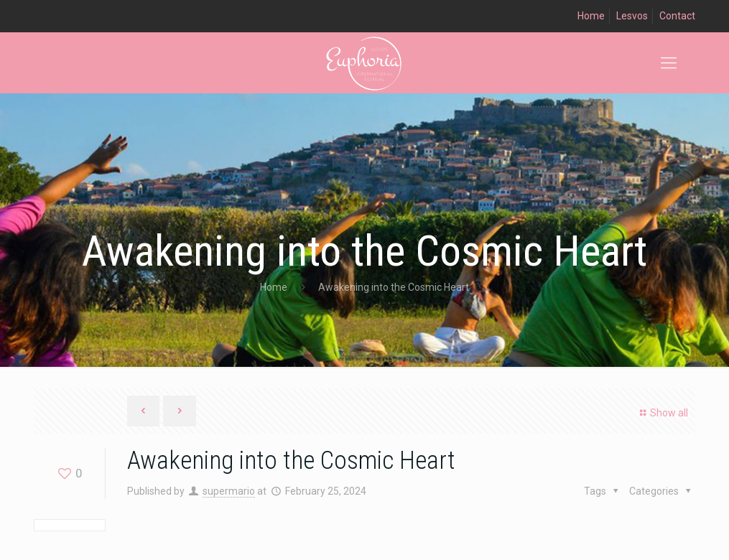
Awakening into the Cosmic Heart (394, 287)
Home (591, 16)
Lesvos (632, 16)
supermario (229, 491)
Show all (662, 413)
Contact (677, 16)
